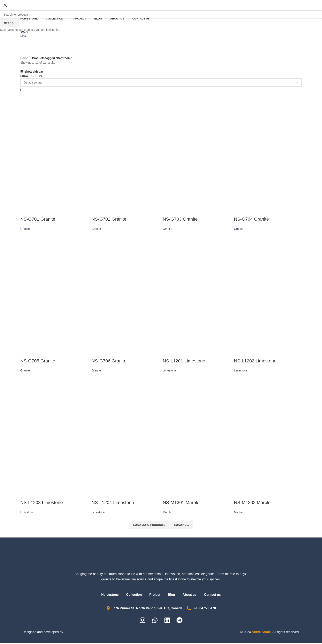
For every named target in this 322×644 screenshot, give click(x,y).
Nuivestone (108, 596)
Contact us (215, 596)
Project (154, 596)
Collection (133, 596)
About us (191, 596)
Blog (172, 596)
